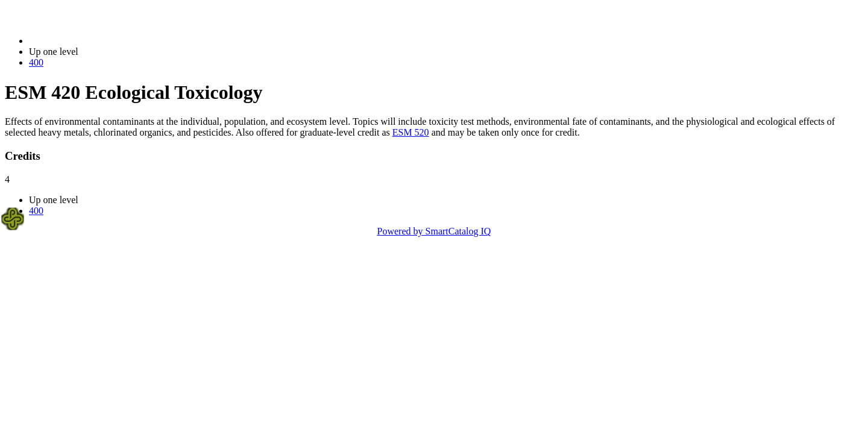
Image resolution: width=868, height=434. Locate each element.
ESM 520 (411, 132)
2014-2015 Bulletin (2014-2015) (92, 41)
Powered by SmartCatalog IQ (434, 231)
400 (36, 62)
